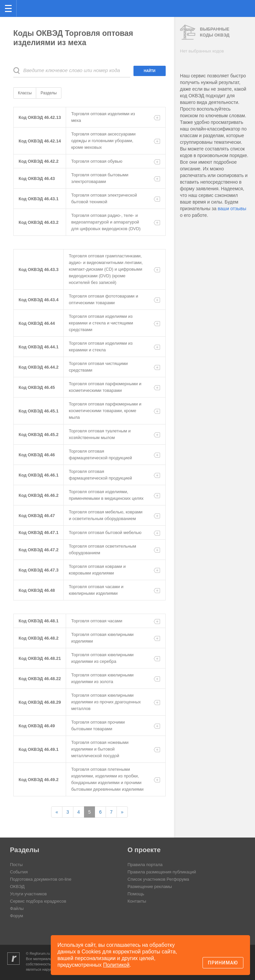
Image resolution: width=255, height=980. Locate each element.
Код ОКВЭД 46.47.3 (39, 570)
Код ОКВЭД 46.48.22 (40, 679)
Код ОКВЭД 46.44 (37, 323)
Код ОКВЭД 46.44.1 (39, 347)
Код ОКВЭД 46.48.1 (39, 621)
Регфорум (27, 8)
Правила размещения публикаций (162, 872)
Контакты (137, 901)
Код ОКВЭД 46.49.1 (39, 749)
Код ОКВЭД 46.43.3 (39, 269)
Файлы (17, 908)
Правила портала (145, 865)
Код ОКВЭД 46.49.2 (39, 780)
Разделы (48, 93)
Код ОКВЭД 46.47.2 (39, 550)
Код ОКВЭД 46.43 (37, 178)
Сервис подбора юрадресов (38, 901)
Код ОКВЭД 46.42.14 (40, 141)
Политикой (117, 965)
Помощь (136, 894)
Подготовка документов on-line (41, 879)
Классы (25, 93)
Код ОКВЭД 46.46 (37, 455)
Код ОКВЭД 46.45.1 (39, 411)
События (19, 872)
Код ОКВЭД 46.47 (37, 516)
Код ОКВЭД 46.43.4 (39, 300)
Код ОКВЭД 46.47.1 (39, 533)
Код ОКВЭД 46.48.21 (40, 658)
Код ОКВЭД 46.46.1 (39, 475)
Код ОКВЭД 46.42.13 (40, 117)
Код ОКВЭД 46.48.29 (40, 702)
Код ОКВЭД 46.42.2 (39, 161)
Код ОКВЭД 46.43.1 (39, 199)
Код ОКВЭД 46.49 (37, 726)
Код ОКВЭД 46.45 (37, 387)
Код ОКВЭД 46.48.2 (39, 638)
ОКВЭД (17, 887)
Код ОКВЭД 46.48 (37, 590)
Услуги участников (28, 894)
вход (241, 4)
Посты (16, 865)
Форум (17, 916)
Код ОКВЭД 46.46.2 (39, 495)
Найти (150, 71)
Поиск (228, 8)
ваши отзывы (232, 209)
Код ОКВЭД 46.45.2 (39, 435)
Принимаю (223, 963)
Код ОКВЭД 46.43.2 (39, 222)
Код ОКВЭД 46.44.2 (39, 367)
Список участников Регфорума (158, 879)
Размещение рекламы (150, 887)
